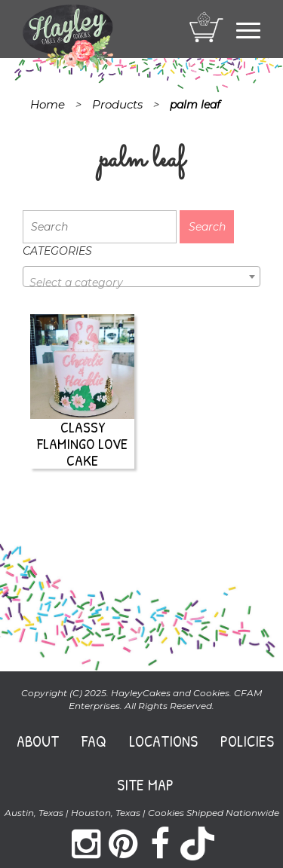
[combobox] (141, 277)
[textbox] (141, 283)
